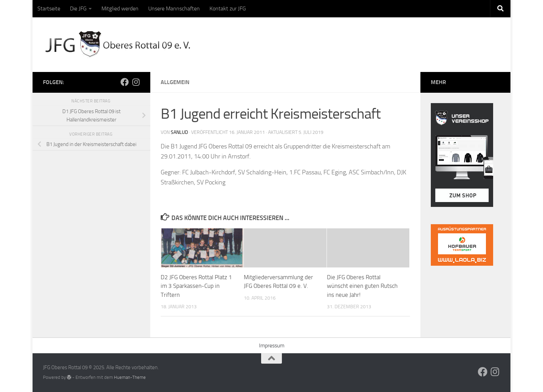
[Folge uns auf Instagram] (136, 82)
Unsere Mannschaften (174, 8)
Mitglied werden (120, 8)
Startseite (49, 8)
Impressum (272, 345)
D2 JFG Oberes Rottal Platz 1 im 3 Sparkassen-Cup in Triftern (196, 286)
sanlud (179, 132)
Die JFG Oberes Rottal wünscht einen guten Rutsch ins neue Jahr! (362, 286)
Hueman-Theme (130, 377)
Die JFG (78, 8)
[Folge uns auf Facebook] (125, 82)
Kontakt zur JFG (228, 8)
